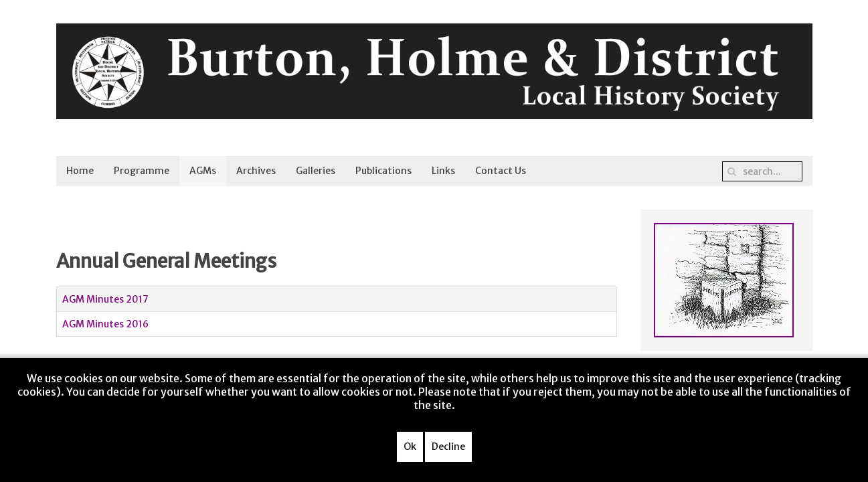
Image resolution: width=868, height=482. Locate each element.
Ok (410, 447)
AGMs (203, 171)
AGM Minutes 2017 (105, 299)
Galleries (316, 171)
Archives (256, 171)
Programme (142, 171)
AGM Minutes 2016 (105, 324)
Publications (383, 171)
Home (80, 171)
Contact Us (501, 171)
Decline (448, 447)
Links (443, 171)
